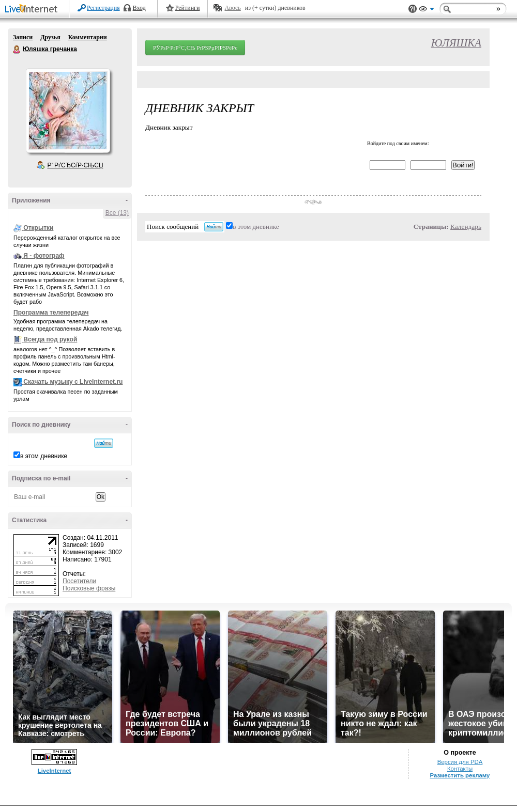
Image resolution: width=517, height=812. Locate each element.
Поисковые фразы (89, 588)
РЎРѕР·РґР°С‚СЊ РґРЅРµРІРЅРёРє (195, 48)
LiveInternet (33, 10)
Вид (427, 10)
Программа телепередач (51, 313)
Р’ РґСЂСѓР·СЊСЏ (75, 165)
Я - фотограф (44, 256)
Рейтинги (188, 8)
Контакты (460, 769)
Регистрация (103, 8)
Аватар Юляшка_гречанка (68, 111)
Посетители (79, 581)
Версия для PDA (460, 762)
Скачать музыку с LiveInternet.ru (73, 382)
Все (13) (117, 213)
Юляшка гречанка (17, 50)
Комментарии (88, 37)
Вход (139, 8)
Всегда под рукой (50, 339)
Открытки (38, 228)
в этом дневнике (44, 456)
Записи (23, 37)
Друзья (50, 37)
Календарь (466, 227)
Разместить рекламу (460, 775)
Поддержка (413, 9)
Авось (232, 8)
